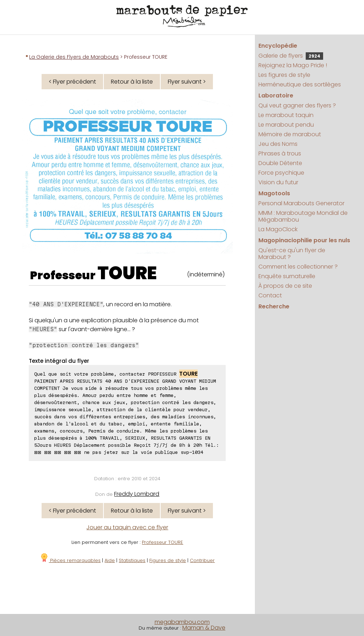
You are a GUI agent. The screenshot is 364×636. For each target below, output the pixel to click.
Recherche (274, 306)
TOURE (127, 273)
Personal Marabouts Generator (301, 203)
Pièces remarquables (70, 560)
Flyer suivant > (187, 82)
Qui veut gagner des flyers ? (297, 105)
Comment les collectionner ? (298, 267)
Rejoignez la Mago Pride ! (293, 65)
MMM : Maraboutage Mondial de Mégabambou (303, 216)
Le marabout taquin (286, 115)
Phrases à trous (280, 153)
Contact (270, 295)
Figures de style (168, 560)
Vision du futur (278, 182)
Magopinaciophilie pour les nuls (304, 240)
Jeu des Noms (278, 144)
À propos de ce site (285, 286)
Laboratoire (276, 96)
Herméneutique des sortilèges (300, 84)
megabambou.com (182, 622)
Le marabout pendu (286, 125)
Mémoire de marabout (290, 134)
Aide (110, 560)
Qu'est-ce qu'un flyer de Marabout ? (292, 254)
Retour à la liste (132, 82)
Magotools (274, 193)
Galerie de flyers (291, 56)
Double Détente (280, 163)
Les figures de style (284, 75)
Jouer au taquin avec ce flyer (127, 527)
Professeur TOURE (162, 542)
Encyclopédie (278, 46)
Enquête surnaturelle (287, 276)
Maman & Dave (204, 628)
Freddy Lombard (137, 494)
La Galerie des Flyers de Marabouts (74, 57)
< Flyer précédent (72, 82)
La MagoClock (278, 229)
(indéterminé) (206, 274)
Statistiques (132, 560)
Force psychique (281, 173)
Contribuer (202, 560)
